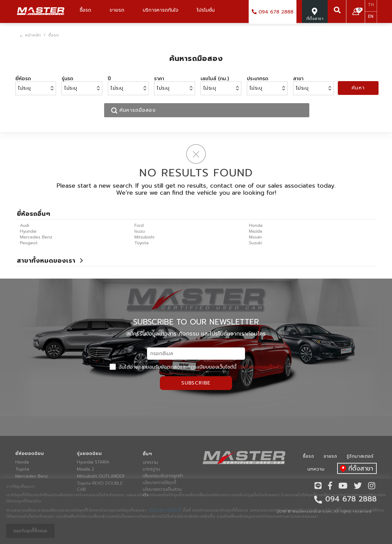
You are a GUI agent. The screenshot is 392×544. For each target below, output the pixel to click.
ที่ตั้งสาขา (355, 469)
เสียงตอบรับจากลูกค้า (163, 476)
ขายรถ (330, 456)
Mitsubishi (144, 237)
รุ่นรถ (67, 79)
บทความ (150, 463)
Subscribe (196, 383)
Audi (24, 225)
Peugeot (29, 243)
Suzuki (256, 243)
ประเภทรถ (258, 79)
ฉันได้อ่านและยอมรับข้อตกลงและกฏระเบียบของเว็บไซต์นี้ (196, 367)
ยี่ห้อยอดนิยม (30, 454)
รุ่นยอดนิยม (89, 454)
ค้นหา (358, 88)
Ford (139, 225)
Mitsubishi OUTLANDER (101, 476)
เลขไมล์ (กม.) (215, 79)
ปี (109, 79)
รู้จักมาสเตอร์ (360, 456)
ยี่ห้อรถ (23, 79)
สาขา (298, 79)
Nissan (255, 237)
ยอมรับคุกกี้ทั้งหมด (30, 531)
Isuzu (140, 231)
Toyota (141, 243)
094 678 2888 (273, 12)
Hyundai (28, 231)
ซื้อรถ (309, 456)
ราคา (159, 79)
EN (371, 16)
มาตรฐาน (151, 469)
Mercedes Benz (36, 237)
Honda (256, 225)
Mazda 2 (85, 469)
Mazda (256, 231)
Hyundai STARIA (93, 462)
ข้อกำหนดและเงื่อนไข (260, 367)
